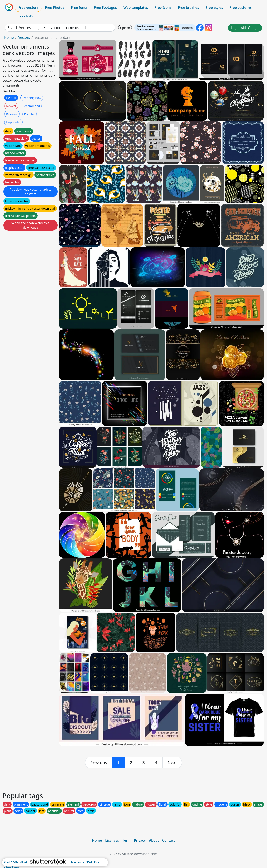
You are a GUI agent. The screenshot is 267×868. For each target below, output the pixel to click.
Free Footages (105, 7)
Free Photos (54, 7)
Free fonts (79, 7)
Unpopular (13, 122)
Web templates (136, 7)
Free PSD (25, 16)
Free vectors (28, 7)
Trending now (32, 98)
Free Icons (163, 7)
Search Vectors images (25, 28)
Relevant (12, 114)
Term (126, 840)
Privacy (140, 840)
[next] (172, 763)
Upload (125, 28)
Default (11, 98)
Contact (169, 840)
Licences (112, 840)
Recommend (31, 106)
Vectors (24, 37)
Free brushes (188, 7)
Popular (30, 114)
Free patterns (241, 7)
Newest (11, 106)
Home (9, 37)
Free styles (214, 7)
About (154, 840)
